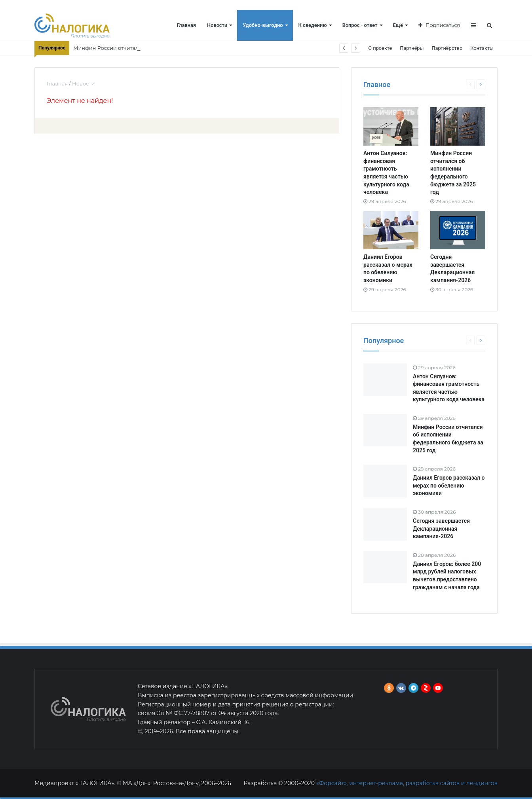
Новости (217, 25)
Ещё (398, 25)
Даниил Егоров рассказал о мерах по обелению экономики (449, 485)
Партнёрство (447, 48)
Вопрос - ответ (360, 25)
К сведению (313, 25)
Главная (186, 25)
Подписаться (439, 25)
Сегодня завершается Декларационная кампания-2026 (441, 529)
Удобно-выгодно (263, 25)
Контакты (482, 48)
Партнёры (412, 48)
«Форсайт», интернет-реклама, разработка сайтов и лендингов (407, 783)
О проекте (380, 48)
